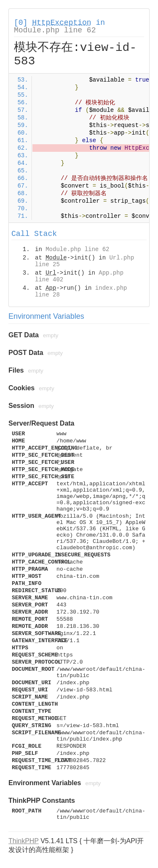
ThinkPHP (24, 841)
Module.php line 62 (55, 30)
